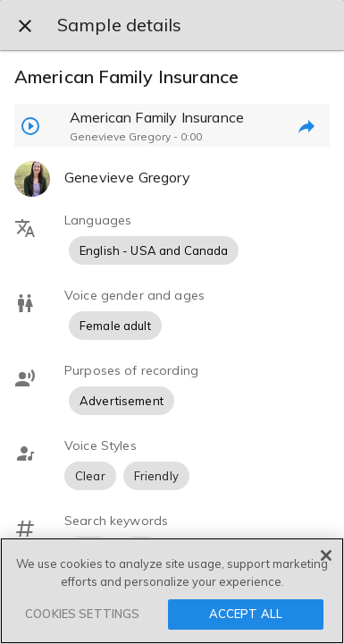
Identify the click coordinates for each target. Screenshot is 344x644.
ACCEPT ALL (246, 614)
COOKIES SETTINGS (82, 614)
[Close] (326, 555)
